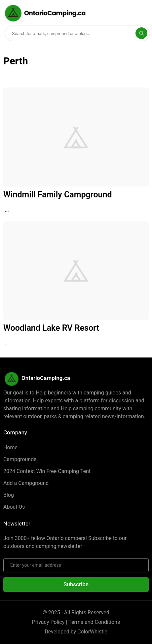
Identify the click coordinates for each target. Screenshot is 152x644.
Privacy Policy (48, 622)
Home (10, 447)
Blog (9, 495)
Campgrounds (20, 459)
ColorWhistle (92, 632)
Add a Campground (26, 483)
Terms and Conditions (94, 622)
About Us (14, 507)
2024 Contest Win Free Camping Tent (47, 471)
